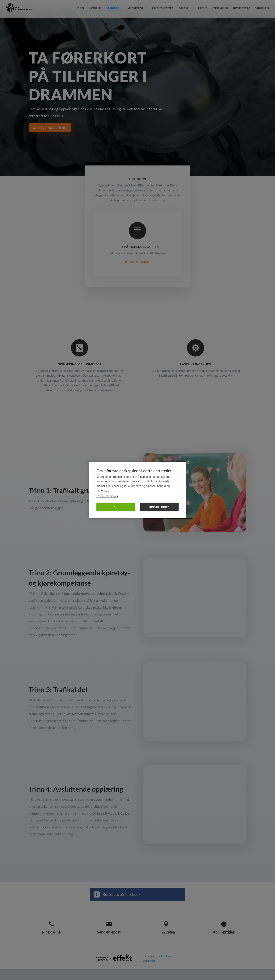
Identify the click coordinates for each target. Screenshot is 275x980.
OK (116, 507)
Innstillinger (159, 507)
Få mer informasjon (107, 496)
